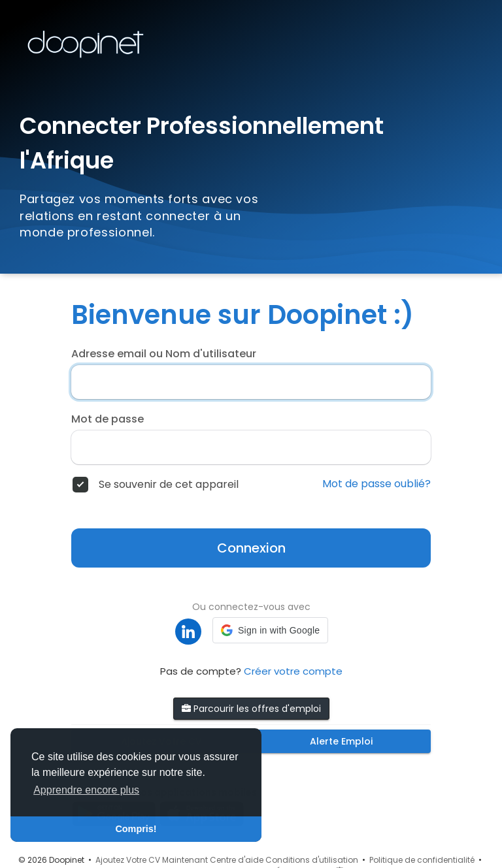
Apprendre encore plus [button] (86, 790)
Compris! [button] (136, 829)
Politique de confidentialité (422, 860)
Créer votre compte (293, 671)
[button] (270, 630)
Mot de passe (108, 419)
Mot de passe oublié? (376, 484)
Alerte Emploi (341, 741)
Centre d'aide (237, 860)
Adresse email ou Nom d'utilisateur (164, 354)
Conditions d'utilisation (312, 860)
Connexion (251, 548)
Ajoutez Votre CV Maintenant (152, 860)
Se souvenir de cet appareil (169, 485)
